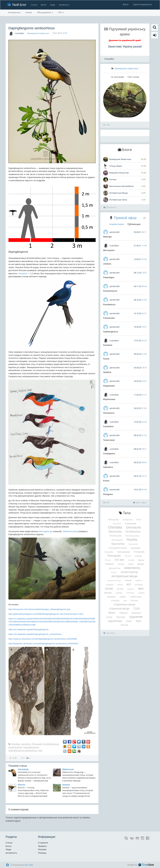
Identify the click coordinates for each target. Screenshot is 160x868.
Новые (29, 12)
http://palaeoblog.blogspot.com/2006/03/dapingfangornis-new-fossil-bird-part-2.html (46, 614)
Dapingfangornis (31, 747)
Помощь (42, 853)
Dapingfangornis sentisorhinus (23, 750)
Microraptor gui (46, 531)
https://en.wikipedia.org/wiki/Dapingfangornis (29, 629)
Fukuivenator (109, 318)
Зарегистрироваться (142, 4)
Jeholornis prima (70, 531)
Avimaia (66, 785)
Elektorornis (68, 769)
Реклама (42, 849)
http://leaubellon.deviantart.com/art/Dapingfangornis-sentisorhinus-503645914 (43, 644)
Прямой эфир (125, 218)
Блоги (44, 5)
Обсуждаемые (45, 12)
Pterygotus (108, 494)
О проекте (43, 843)
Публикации (134, 224)
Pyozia (106, 359)
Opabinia (107, 372)
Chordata (15, 744)
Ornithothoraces (51, 744)
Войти (126, 4)
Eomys (106, 481)
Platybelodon (109, 386)
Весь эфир (140, 502)
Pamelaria (108, 345)
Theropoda (37, 744)
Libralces (107, 264)
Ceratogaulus (109, 454)
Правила (42, 846)
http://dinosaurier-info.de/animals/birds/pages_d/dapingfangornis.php (39, 609)
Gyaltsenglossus (111, 332)
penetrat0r (115, 232)
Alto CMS (29, 865)
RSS (107, 125)
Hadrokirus (108, 467)
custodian (19, 33)
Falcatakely (23, 769)
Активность (64, 5)
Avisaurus (23, 273)
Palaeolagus (109, 277)
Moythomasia (109, 399)
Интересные (14, 12)
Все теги (109, 633)
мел (40, 750)
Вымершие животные (38, 33)
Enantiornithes (15, 747)
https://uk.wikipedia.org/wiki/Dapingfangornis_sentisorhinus (35, 634)
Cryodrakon (108, 426)
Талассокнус (109, 440)
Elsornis (21, 785)
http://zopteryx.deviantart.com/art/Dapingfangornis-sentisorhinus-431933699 (43, 639)
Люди (53, 5)
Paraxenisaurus (110, 291)
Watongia (107, 237)
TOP (61, 12)
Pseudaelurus (109, 305)
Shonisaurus (109, 413)
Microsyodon (109, 250)
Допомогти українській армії (125, 40)
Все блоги (110, 207)
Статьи (34, 5)
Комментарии (117, 224)
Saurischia (26, 744)
